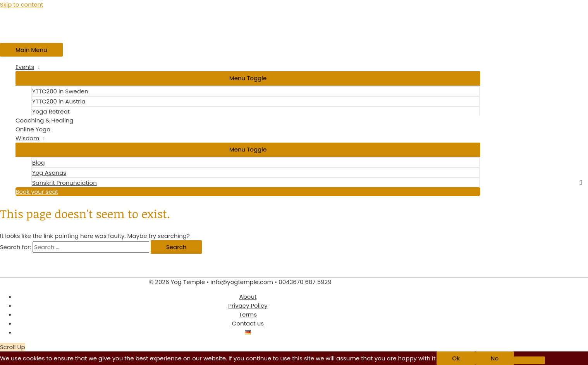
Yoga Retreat (51, 111)
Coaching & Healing (45, 120)
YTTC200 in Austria (59, 101)
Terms (248, 314)
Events (25, 67)
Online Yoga (33, 129)
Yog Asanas (49, 173)
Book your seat (37, 192)
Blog (39, 163)
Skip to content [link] (22, 4)
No (495, 358)
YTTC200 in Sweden (60, 91)
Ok (456, 358)
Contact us (248, 323)
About (248, 297)
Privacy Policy (248, 306)
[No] (530, 360)
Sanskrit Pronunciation (64, 183)
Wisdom (27, 138)
